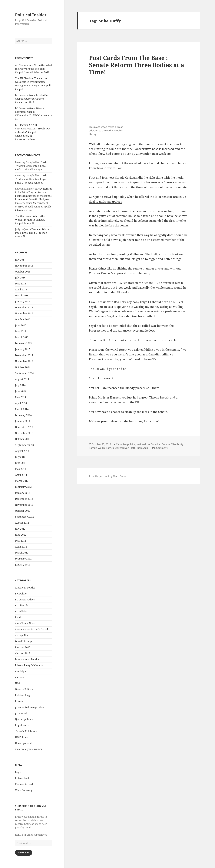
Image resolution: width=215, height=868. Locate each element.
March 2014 (22, 409)
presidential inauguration (30, 707)
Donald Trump (23, 641)
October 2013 (23, 439)
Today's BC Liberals (26, 731)
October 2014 (23, 367)
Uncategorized (23, 743)
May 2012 (21, 541)
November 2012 (24, 505)
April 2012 (21, 547)
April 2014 (21, 403)
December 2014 (24, 355)
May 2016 (21, 284)
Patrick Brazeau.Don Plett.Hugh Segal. (128, 448)
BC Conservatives (25, 600)
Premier (20, 701)
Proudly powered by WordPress (107, 476)
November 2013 (24, 433)
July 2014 (20, 385)
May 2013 (21, 469)
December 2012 (24, 499)
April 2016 (21, 290)
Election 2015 (23, 647)
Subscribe (24, 853)
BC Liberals (22, 606)
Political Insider (31, 15)
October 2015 (23, 319)
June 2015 (21, 325)
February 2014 (23, 415)
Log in (19, 772)
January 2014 (23, 421)
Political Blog (22, 695)
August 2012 (22, 523)
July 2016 (20, 278)
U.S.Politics (21, 737)
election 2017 (23, 653)
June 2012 (21, 535)
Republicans (22, 725)
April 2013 (21, 475)
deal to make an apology (105, 201)
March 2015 (22, 337)
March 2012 (22, 553)
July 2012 (20, 529)
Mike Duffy (177, 444)
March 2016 (22, 296)
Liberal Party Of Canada (29, 665)
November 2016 (24, 266)
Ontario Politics (24, 689)
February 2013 (23, 487)
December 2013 (24, 427)
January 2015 (23, 349)
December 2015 (24, 307)
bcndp (19, 617)
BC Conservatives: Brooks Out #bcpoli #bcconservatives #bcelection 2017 (32, 99)
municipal (21, 671)
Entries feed (22, 778)
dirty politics (22, 635)
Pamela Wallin (97, 448)
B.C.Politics (21, 594)
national (20, 677)
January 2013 (23, 493)
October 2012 (23, 511)
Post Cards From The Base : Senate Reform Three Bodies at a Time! (137, 65)
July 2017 (20, 260)
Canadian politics (25, 623)
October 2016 (23, 272)
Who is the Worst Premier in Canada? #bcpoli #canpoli (30, 220)
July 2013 (20, 457)
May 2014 (21, 397)
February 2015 (23, 343)
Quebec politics (24, 719)
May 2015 (21, 331)
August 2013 (22, 451)
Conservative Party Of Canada (32, 629)
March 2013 (22, 481)
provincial (21, 713)
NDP (18, 683)
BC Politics (21, 612)
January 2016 (23, 301)
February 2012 (23, 559)
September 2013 (24, 445)
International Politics (27, 659)
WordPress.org (24, 790)
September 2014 (24, 373)
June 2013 (21, 463)
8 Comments (161, 448)
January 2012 (23, 565)
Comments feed (24, 784)
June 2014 (21, 391)
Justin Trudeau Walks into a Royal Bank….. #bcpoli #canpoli (31, 166)
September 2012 (24, 517)
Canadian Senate (160, 444)
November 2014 (24, 361)
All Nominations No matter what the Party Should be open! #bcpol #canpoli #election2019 (34, 69)
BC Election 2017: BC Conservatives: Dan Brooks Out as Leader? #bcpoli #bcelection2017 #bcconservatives (33, 132)
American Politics (25, 588)
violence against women (29, 749)
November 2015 (24, 313)
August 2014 (22, 379)
